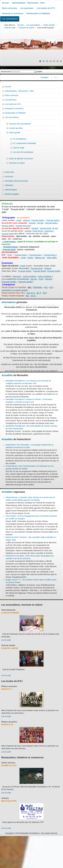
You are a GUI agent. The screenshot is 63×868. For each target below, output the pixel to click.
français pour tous (23, 226)
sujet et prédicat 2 (45, 276)
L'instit (19, 220)
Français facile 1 (21, 255)
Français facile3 (54, 271)
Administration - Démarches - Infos (28, 3)
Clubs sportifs (15, 133)
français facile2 (8, 226)
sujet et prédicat (30, 276)
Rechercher (6, 71)
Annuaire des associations (20, 124)
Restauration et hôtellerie (38, 13)
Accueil (5, 3)
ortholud (26, 220)
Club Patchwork (8, 610)
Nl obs (55, 228)
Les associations (10, 19)
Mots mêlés (52, 258)
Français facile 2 (53, 220)
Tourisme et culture (17, 163)
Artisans (5, 798)
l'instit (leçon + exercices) (43, 231)
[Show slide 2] (44, 61)
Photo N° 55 (7, 725)
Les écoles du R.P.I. (46, 8)
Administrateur (11, 190)
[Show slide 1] (40, 61)
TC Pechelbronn (20, 139)
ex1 (28, 293)
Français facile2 (40, 271)
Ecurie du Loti (9, 765)
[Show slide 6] (58, 61)
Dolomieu (38, 287)
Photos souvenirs (9, 686)
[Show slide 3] (47, 61)
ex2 (46, 287)
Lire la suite (6, 640)
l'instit (10, 255)
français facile (46, 228)
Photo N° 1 (7, 689)
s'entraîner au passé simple (15, 290)
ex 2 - (33, 296)
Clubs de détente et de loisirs (21, 159)
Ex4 (45, 293)
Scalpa (30, 258)
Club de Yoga (18, 148)
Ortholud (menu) (11, 247)
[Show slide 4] (51, 61)
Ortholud (48, 279)
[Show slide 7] (61, 61)
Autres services (8, 763)
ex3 (51, 287)
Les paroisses (27, 8)
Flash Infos (9, 172)
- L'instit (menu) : (9, 242)
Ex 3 (39, 293)
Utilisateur (9, 185)
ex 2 (33, 293)
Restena (48, 268)
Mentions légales (12, 194)
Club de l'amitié (8, 645)
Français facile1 (38, 220)
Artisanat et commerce (13, 13)
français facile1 (51, 223)
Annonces (9, 176)
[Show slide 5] (54, 61)
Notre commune (9, 8)
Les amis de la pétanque (23, 152)
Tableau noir (40, 258)
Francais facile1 (9, 282)
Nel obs (40, 223)
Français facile (8, 234)
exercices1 (17, 276)
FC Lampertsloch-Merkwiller (25, 143)
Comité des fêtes (16, 128)
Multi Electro (9, 801)
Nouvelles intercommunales (16, 181)
